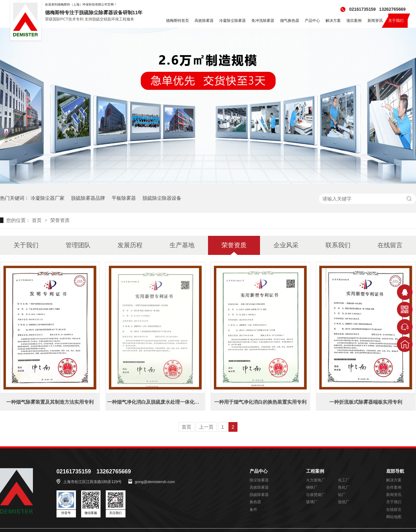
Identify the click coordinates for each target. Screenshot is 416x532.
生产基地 (182, 245)
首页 (37, 220)
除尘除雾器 (259, 480)
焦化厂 (344, 487)
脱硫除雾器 (259, 495)
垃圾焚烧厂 (316, 495)
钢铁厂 (312, 487)
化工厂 (344, 480)
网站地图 (394, 517)
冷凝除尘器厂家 (47, 198)
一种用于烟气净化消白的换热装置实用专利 (260, 402)
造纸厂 (344, 502)
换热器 (255, 502)
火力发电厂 (316, 480)
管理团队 (78, 245)
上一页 (206, 427)
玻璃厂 (312, 502)
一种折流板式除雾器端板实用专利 (366, 402)
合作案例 (394, 487)
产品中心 (259, 471)
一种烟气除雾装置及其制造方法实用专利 (50, 402)
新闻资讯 (394, 495)
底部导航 (395, 471)
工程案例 (315, 471)
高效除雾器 (259, 487)
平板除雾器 (124, 198)
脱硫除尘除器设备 (162, 198)
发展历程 (130, 245)
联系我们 (338, 245)
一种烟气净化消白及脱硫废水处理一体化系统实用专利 (165, 402)
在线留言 (390, 245)
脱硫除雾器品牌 (88, 198)
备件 (253, 509)
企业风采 (286, 245)
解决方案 (394, 480)
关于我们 (26, 245)
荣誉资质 (60, 220)
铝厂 (342, 495)
